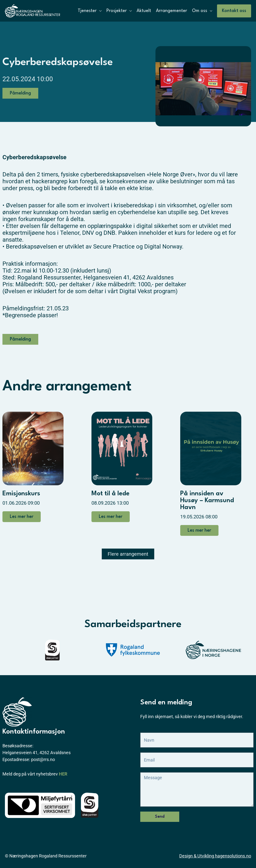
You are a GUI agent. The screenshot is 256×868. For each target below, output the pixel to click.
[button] (234, 11)
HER (63, 774)
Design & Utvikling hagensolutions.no (215, 856)
